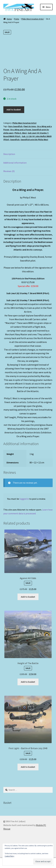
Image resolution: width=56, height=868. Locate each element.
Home (9, 19)
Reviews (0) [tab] (9, 171)
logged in (24, 499)
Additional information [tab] (15, 163)
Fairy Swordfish (15, 126)
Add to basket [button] (28, 597)
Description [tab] (9, 154)
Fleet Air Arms (30, 126)
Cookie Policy (9, 856)
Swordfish (15, 140)
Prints (17, 19)
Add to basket (14, 110)
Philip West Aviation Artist (32, 19)
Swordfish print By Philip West (34, 140)
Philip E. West (21, 133)
